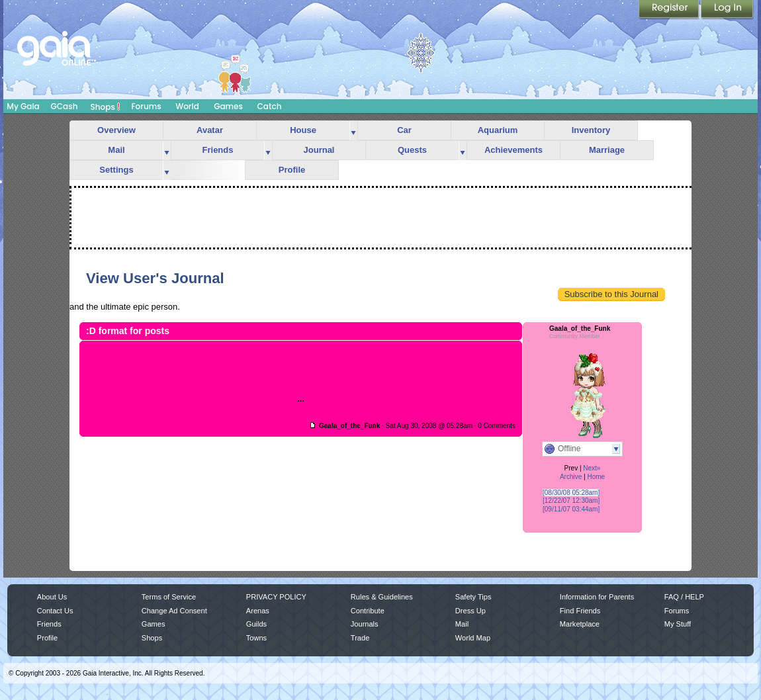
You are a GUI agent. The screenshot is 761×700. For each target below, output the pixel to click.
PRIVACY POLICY (276, 597)
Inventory (591, 130)
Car (404, 130)
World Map (473, 638)
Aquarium (498, 130)
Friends (218, 150)
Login (727, 10)
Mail (116, 150)
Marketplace (580, 624)
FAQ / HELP (684, 597)
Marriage (607, 150)
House (303, 130)
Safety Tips (473, 597)
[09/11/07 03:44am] (571, 509)
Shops (106, 107)
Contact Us (55, 611)
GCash (65, 106)
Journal (319, 150)
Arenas (258, 611)
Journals (365, 624)
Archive (571, 477)
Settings (116, 170)
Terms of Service (169, 597)
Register (670, 10)
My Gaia (23, 106)
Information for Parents (597, 597)
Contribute (368, 611)
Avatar (210, 130)
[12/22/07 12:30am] (571, 501)
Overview (116, 130)
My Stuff (678, 624)
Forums (146, 106)
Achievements (514, 150)
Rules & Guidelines (382, 597)
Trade (360, 638)
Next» (592, 468)
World (187, 106)
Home (596, 477)
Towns (256, 638)
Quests (412, 150)
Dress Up (470, 611)
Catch (270, 106)
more (353, 131)
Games (228, 106)
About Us (52, 597)
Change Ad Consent (174, 611)
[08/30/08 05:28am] (571, 493)
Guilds (256, 624)
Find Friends (580, 611)
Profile (292, 170)
